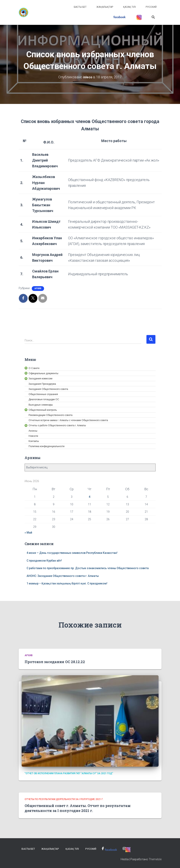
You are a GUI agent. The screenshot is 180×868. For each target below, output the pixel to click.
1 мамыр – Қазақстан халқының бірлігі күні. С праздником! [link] (67, 583)
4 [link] (90, 497)
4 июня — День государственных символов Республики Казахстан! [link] (72, 553)
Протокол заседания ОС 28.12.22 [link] (55, 662)
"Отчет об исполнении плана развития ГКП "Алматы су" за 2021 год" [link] (69, 773)
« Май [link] (28, 532)
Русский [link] (151, 7)
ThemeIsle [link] (155, 859)
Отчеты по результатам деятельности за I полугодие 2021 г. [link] (64, 799)
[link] (24, 13)
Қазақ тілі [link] (129, 7)
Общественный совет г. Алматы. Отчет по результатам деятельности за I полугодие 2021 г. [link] (78, 808)
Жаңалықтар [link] (105, 7)
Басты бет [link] (80, 7)
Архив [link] (38, 288)
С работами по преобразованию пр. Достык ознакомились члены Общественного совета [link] (88, 568)
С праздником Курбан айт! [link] (44, 560)
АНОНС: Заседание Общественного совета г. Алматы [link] (63, 576)
